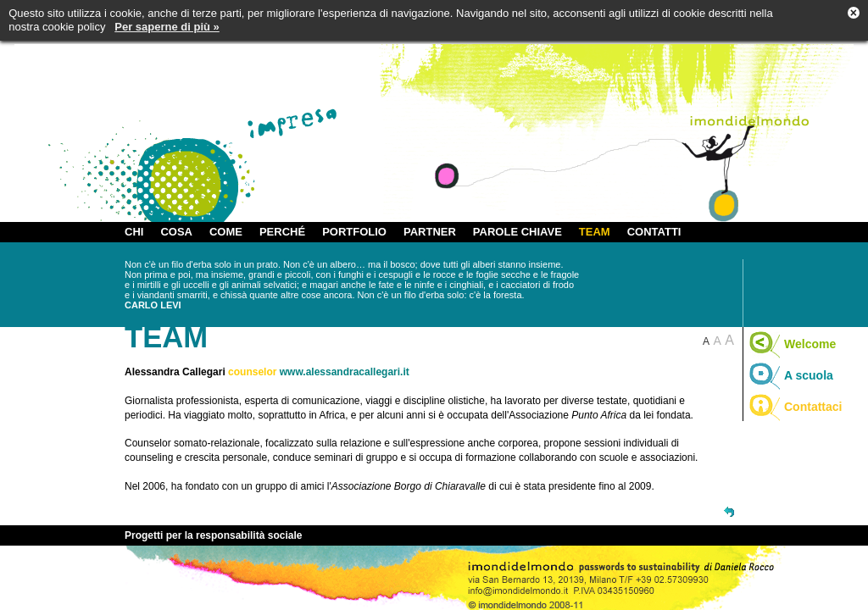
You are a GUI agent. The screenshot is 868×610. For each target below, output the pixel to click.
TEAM (595, 232)
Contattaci (795, 407)
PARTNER (430, 232)
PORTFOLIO (354, 232)
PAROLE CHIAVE (517, 232)
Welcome (792, 344)
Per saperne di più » (167, 27)
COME (226, 232)
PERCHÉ (282, 232)
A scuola (790, 375)
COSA (176, 232)
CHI (134, 232)
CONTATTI (654, 232)
